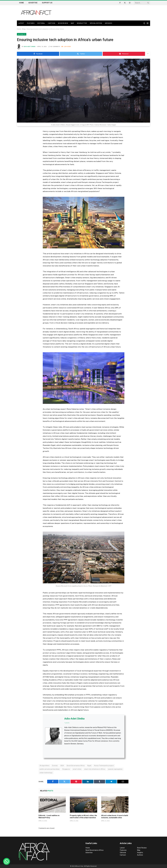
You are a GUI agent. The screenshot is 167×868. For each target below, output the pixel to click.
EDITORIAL (41, 23)
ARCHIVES (108, 23)
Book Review (142, 848)
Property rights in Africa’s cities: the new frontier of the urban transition (83, 817)
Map (139, 850)
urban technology (46, 773)
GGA (62, 766)
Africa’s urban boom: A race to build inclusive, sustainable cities (115, 817)
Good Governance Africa (76, 766)
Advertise (33, 3)
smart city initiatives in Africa (95, 769)
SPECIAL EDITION (96, 23)
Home (21, 3)
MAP (72, 23)
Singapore (66, 769)
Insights (140, 853)
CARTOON (51, 23)
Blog (24, 29)
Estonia (55, 766)
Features (123, 850)
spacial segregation (115, 769)
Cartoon (123, 855)
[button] (7, 861)
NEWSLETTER (82, 23)
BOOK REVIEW (63, 23)
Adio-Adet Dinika (30, 47)
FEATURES (31, 23)
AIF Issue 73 (22, 34)
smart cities (77, 769)
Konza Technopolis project (104, 766)
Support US (47, 3)
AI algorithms (44, 766)
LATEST (21, 23)
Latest (122, 848)
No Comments (54, 47)
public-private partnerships (50, 769)
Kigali (89, 766)
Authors (140, 855)
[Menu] (148, 23)
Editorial (123, 853)
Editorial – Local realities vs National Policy (49, 817)
